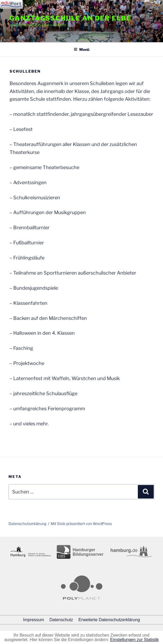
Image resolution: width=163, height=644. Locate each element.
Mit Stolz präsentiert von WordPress (81, 524)
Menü (81, 49)
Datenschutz (61, 620)
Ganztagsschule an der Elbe (70, 18)
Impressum (34, 620)
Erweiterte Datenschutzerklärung (109, 620)
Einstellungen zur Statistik (135, 640)
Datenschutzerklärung (27, 524)
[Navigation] (11, 4)
